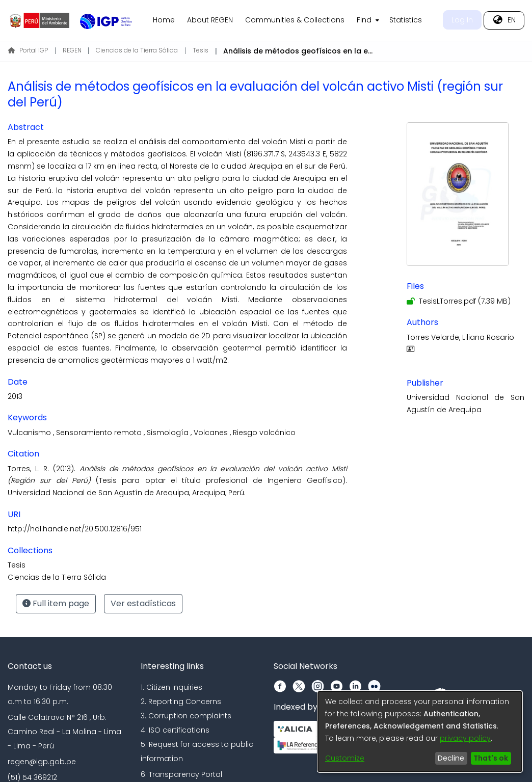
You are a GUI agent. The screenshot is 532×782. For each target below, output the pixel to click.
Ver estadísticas (143, 603)
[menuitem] (367, 20)
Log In (462, 20)
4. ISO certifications (175, 730)
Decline (451, 758)
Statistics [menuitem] (406, 20)
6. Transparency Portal (181, 774)
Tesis (201, 50)
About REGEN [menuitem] (210, 20)
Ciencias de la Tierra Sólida (137, 50)
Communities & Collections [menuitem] (295, 20)
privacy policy (465, 738)
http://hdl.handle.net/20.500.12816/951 (75, 529)
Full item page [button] (56, 603)
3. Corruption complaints (186, 716)
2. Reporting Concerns (181, 702)
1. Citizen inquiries (171, 687)
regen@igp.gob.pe (42, 762)
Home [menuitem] (164, 20)
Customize (345, 758)
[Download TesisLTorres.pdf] (459, 301)
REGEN (72, 50)
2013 (15, 396)
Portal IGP (28, 50)
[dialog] (420, 732)
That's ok (491, 758)
